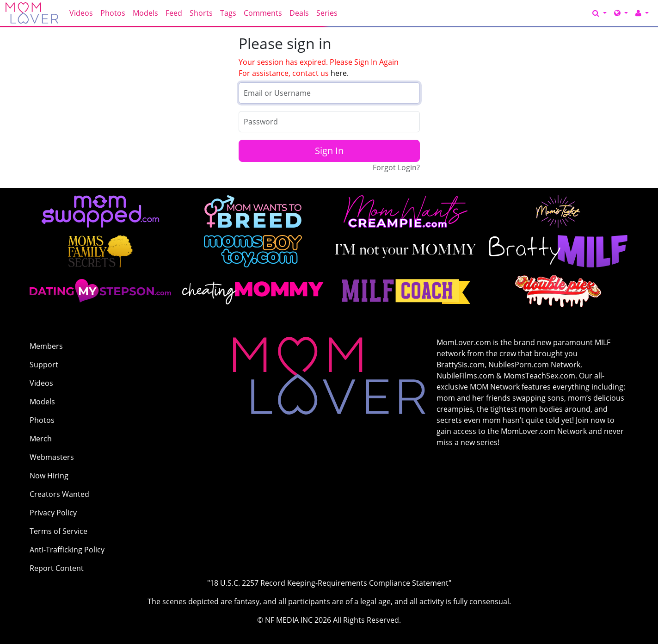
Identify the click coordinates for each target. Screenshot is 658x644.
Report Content (57, 568)
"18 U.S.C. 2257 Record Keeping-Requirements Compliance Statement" (329, 583)
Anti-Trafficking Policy (67, 550)
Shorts (201, 13)
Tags (228, 13)
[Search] (600, 13)
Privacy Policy (53, 513)
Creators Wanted (59, 494)
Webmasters (52, 457)
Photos (113, 13)
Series (327, 13)
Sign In (329, 151)
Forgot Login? (396, 167)
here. (340, 73)
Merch (41, 439)
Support (44, 365)
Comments (263, 13)
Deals (299, 13)
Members (46, 346)
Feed (174, 13)
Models (145, 13)
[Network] (621, 13)
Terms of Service (58, 531)
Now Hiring (49, 476)
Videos (81, 13)
